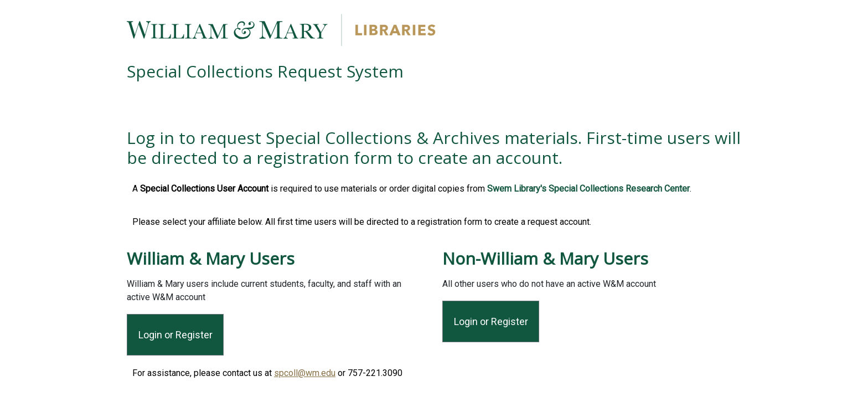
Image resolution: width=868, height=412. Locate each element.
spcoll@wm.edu (305, 373)
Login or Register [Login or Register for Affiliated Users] (175, 335)
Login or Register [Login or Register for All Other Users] (491, 321)
